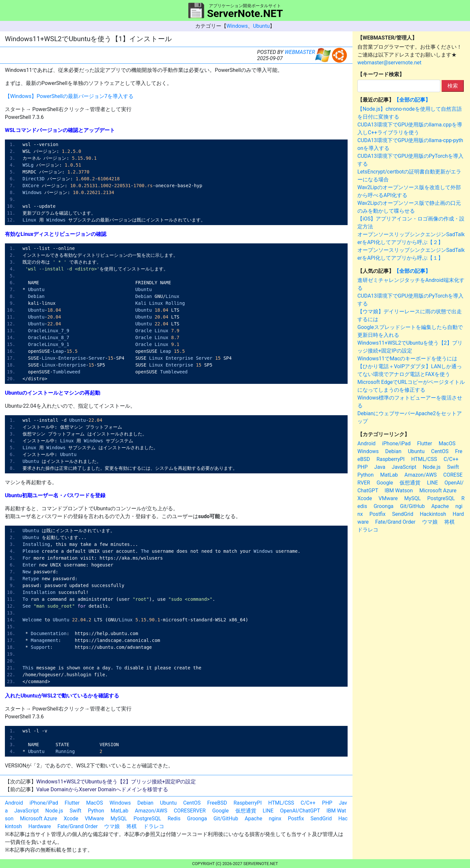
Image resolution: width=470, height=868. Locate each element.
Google (220, 811)
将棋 (132, 826)
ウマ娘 (112, 826)
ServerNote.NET (245, 13)
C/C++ (308, 803)
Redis (174, 819)
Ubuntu (261, 26)
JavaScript (27, 811)
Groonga (197, 819)
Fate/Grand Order (78, 826)
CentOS (192, 803)
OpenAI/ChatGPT (300, 811)
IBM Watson (399, 491)
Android (14, 803)
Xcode (71, 819)
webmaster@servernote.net (389, 63)
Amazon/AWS (151, 811)
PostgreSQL (147, 819)
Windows (237, 26)
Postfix (296, 819)
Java (380, 467)
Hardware (40, 826)
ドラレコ (154, 826)
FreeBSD (217, 803)
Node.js (54, 811)
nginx (275, 819)
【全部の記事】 (412, 100)
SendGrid (321, 819)
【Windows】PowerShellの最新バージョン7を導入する (69, 96)
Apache (254, 819)
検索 (453, 86)
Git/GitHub (226, 819)
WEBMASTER (300, 52)
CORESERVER (190, 811)
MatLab (119, 811)
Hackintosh (433, 514)
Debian (145, 803)
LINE (268, 811)
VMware (94, 819)
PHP (327, 803)
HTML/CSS (281, 803)
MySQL (119, 819)
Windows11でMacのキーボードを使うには (407, 359)
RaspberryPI (247, 803)
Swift (75, 811)
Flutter (72, 803)
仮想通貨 (246, 811)
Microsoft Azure (39, 819)
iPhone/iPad (44, 803)
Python (96, 811)
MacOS (95, 803)
